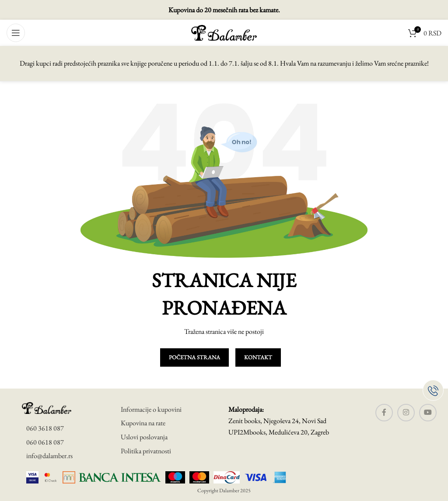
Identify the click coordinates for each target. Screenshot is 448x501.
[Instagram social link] (406, 413)
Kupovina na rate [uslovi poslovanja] (143, 423)
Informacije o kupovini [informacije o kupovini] (151, 409)
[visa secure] (32, 477)
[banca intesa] (112, 477)
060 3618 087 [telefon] (45, 428)
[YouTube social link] (428, 413)
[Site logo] (224, 32)
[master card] (51, 477)
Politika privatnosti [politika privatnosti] (146, 451)
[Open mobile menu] (16, 33)
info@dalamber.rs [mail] (49, 456)
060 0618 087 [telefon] (45, 442)
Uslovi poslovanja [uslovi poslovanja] (144, 437)
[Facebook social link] (384, 413)
